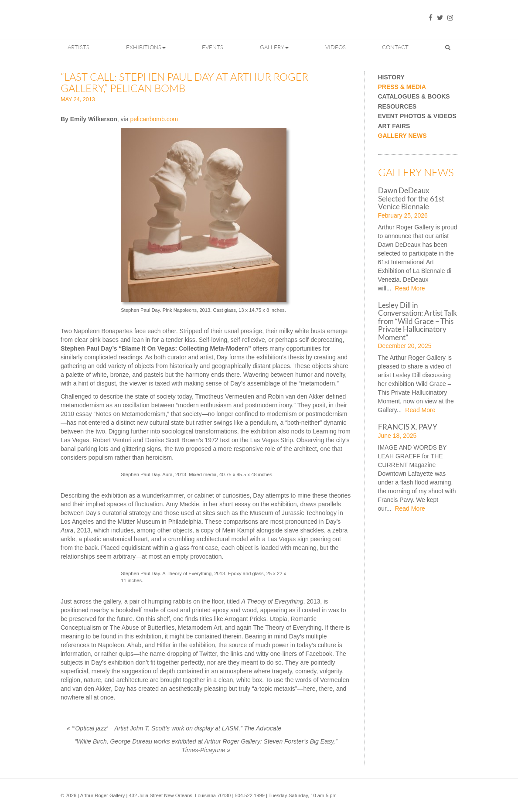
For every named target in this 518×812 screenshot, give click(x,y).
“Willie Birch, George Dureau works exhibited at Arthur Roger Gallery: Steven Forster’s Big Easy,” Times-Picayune (206, 746)
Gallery (274, 47)
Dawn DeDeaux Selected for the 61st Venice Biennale (411, 198)
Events (213, 47)
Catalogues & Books (414, 97)
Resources (397, 107)
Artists (78, 47)
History (391, 77)
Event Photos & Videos (417, 116)
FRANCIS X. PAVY (408, 427)
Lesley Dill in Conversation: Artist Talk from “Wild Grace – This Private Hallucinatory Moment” (417, 321)
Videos (336, 47)
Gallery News (402, 136)
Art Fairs (394, 126)
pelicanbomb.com (154, 119)
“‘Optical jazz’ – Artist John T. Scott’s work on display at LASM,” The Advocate (174, 728)
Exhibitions (146, 47)
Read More (409, 288)
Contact (395, 47)
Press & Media (402, 87)
